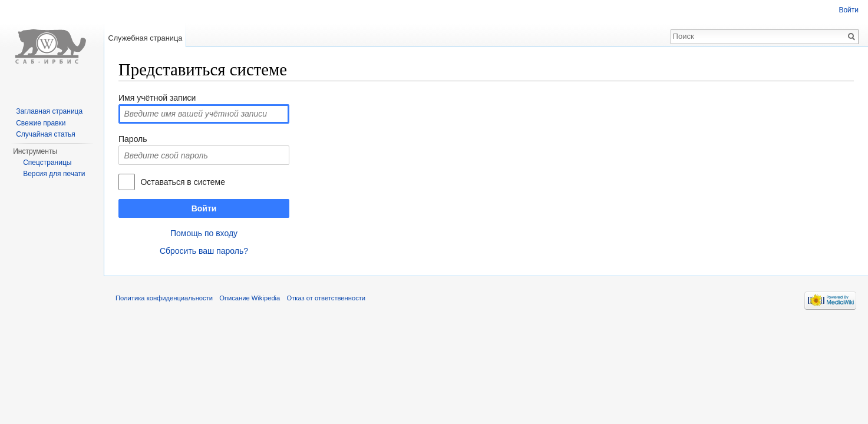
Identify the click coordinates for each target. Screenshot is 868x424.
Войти (204, 208)
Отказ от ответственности (326, 298)
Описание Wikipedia (250, 298)
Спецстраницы (47, 163)
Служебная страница (145, 38)
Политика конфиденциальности (164, 298)
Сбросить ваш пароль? (204, 251)
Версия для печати (54, 174)
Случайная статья (45, 134)
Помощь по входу (204, 233)
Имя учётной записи (157, 98)
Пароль (133, 139)
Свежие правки (41, 123)
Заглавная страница (49, 111)
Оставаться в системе (182, 182)
